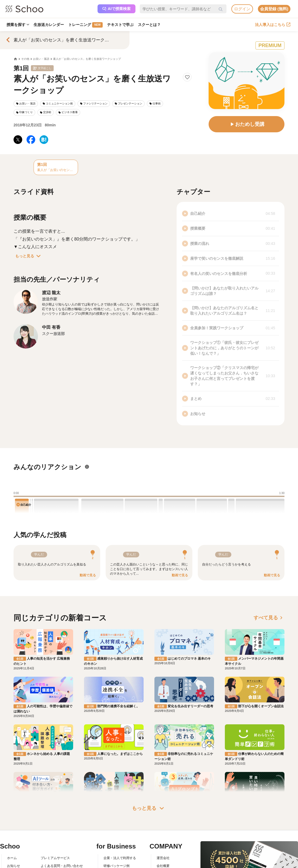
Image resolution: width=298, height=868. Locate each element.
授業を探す (18, 25)
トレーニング (85, 25)
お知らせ (14, 866)
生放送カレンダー (49, 25)
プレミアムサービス (55, 858)
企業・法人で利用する (120, 858)
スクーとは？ (149, 25)
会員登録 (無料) (274, 9)
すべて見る (269, 618)
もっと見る (29, 256)
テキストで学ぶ (120, 25)
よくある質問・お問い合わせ (62, 866)
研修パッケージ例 (116, 866)
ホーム (12, 858)
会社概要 (163, 866)
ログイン (242, 9)
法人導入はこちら (273, 25)
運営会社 (163, 858)
